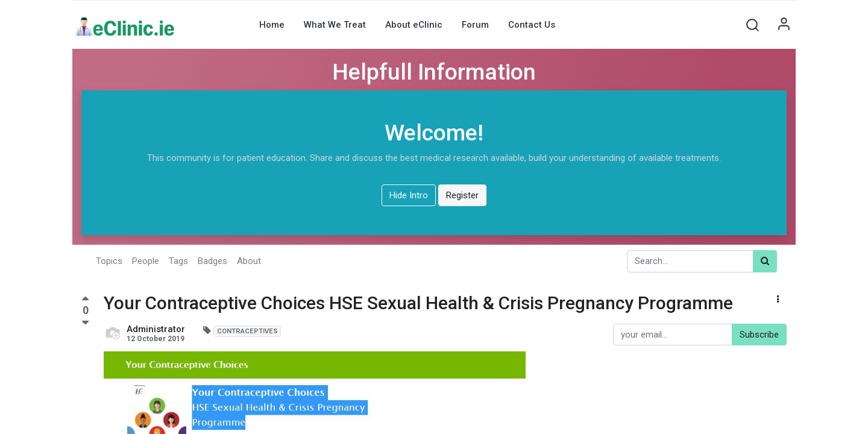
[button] (752, 25)
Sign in (784, 25)
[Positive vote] (85, 300)
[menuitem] (272, 25)
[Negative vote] (85, 323)
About (249, 261)
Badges (212, 261)
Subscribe (759, 335)
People (146, 261)
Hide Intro (409, 195)
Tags (178, 261)
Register (462, 195)
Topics (109, 261)
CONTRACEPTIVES (247, 331)
